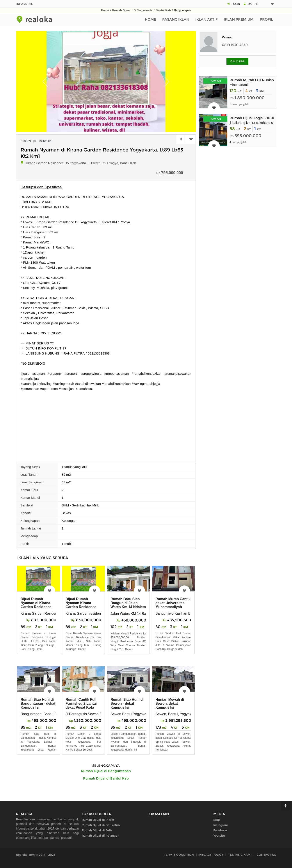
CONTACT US (266, 855)
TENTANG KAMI (240, 855)
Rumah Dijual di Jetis (97, 830)
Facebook (220, 830)
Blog (217, 820)
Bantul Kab (163, 10)
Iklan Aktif (207, 19)
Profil (266, 19)
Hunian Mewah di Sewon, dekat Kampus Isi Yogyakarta (170, 705)
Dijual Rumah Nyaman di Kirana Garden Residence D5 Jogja (36, 605)
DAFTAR (253, 4)
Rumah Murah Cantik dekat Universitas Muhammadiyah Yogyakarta (173, 605)
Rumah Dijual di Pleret (98, 820)
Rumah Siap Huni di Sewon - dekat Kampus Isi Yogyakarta (127, 705)
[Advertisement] (106, 424)
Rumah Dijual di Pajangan (101, 836)
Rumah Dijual (121, 10)
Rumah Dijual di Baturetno (101, 825)
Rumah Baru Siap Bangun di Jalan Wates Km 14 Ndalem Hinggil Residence (128, 605)
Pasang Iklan (176, 19)
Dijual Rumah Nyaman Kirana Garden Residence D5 (81, 605)
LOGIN (236, 4)
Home (105, 10)
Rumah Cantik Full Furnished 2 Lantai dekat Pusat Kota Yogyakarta (81, 705)
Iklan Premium (239, 19)
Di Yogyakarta (143, 10)
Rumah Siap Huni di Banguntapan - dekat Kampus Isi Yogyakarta (38, 705)
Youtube (219, 836)
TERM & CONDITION (179, 855)
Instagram (221, 825)
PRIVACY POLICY (211, 855)
